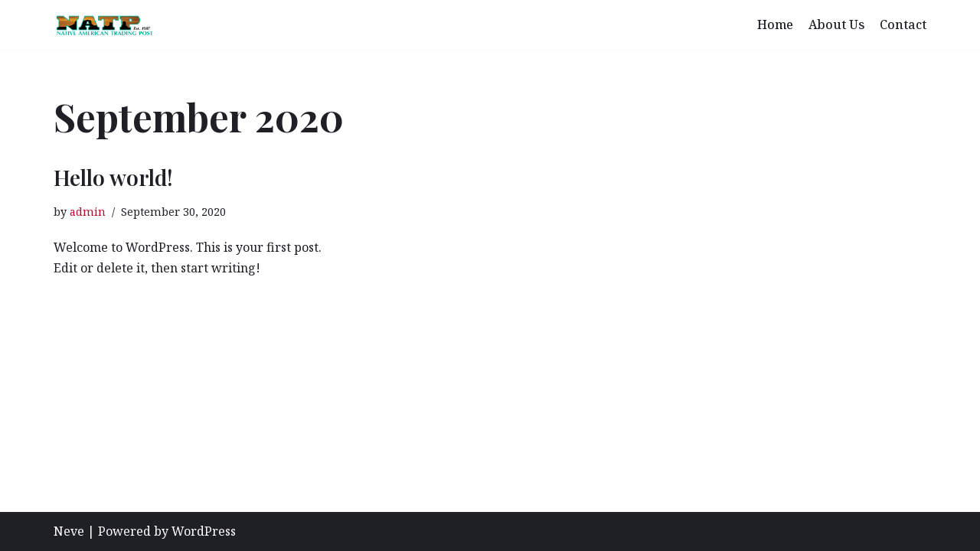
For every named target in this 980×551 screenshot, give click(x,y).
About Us (836, 24)
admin (88, 212)
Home (775, 24)
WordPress (204, 531)
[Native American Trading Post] (104, 25)
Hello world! (113, 177)
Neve (69, 531)
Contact (903, 24)
